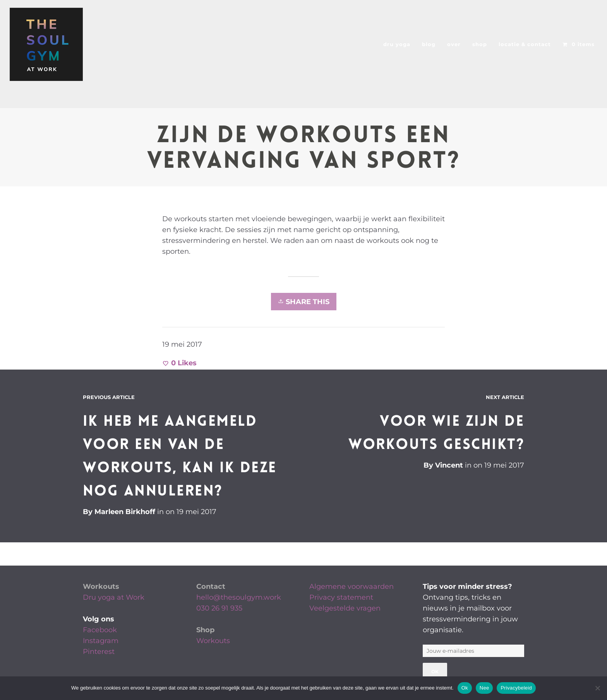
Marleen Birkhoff (125, 512)
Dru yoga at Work (114, 597)
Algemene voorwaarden (352, 586)
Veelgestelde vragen (345, 608)
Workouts (101, 586)
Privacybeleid (516, 688)
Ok (465, 688)
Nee (484, 688)
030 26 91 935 (219, 608)
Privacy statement (341, 597)
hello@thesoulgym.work (239, 597)
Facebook (100, 630)
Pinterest (99, 652)
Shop (205, 630)
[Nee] (597, 688)
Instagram (101, 641)
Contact (211, 586)
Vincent (449, 465)
